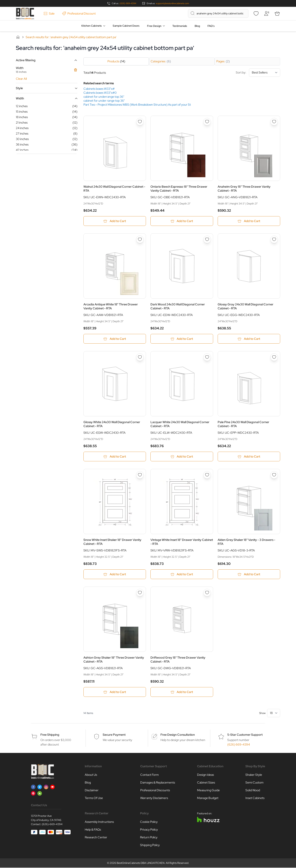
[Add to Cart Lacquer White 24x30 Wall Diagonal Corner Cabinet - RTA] (182, 457)
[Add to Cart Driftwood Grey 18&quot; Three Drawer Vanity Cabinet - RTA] (182, 692)
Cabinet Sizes (206, 783)
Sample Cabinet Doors (126, 26)
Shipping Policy (150, 845)
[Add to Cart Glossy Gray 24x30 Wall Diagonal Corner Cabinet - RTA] (249, 339)
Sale (49, 14)
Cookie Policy (149, 822)
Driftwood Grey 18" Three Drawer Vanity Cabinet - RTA (178, 660)
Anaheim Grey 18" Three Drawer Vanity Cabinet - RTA (244, 189)
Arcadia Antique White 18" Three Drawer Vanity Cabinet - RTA (111, 307)
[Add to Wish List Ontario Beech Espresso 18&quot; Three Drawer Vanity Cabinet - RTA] (207, 122)
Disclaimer (92, 791)
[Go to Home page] (25, 14)
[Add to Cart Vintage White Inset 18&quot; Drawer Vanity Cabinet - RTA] (182, 574)
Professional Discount (79, 14)
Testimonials (180, 26)
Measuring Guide (208, 791)
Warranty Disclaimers (154, 798)
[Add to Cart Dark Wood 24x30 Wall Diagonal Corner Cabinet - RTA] (182, 339)
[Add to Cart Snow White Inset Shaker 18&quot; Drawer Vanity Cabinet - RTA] (115, 574)
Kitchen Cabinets (92, 26)
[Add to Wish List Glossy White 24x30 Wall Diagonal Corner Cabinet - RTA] (140, 357)
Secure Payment (114, 735)
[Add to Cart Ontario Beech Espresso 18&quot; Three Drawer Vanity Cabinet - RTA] (182, 221)
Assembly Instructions (99, 822)
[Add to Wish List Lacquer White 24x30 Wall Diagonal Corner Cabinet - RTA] (207, 357)
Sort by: (258, 73)
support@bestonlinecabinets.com (172, 3)
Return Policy (149, 838)
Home (18, 37)
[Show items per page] (274, 713)
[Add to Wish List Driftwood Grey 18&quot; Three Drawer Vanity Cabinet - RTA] (207, 593)
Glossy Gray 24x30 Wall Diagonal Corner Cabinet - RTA (246, 307)
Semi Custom (254, 783)
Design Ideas (205, 775)
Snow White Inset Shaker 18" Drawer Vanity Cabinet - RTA (112, 542)
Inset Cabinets (255, 798)
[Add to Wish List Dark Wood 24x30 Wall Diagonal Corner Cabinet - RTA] (207, 239)
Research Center (96, 838)
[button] (47, 60)
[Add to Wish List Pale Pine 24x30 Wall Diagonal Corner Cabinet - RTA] (274, 357)
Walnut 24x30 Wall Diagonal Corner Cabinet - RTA (114, 189)
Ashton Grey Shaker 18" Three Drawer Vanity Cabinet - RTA (114, 660)
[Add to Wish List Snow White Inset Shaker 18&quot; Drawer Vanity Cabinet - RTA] (140, 475)
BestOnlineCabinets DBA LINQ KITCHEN (141, 863)
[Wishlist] (256, 13)
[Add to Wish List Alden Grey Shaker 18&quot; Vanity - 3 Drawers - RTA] (274, 475)
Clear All (21, 79)
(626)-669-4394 (52, 825)
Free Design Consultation (178, 735)
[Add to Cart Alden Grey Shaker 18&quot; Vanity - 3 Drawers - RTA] (249, 574)
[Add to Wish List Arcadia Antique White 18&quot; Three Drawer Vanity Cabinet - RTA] (140, 239)
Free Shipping (50, 735)
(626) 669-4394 (128, 3)
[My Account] (267, 13)
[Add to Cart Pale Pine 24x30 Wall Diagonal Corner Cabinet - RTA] (249, 457)
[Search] (193, 13)
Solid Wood (253, 791)
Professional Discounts (155, 791)
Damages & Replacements (158, 783)
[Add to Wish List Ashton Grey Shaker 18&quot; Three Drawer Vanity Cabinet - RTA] (140, 593)
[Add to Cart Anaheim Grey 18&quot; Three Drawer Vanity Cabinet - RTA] (249, 221)
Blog (197, 26)
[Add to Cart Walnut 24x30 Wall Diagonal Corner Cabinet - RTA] (115, 221)
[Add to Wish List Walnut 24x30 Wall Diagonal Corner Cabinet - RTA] (140, 122)
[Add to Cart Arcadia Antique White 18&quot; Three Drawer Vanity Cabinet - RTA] (115, 339)
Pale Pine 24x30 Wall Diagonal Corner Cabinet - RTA (243, 424)
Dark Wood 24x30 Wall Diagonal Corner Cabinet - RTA (178, 307)
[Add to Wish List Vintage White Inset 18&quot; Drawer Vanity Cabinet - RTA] (207, 475)
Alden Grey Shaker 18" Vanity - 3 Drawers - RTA (246, 542)
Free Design (154, 26)
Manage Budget (208, 798)
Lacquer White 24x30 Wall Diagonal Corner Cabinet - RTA (180, 424)
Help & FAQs (93, 830)
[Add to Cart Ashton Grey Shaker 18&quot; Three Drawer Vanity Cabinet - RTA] (115, 692)
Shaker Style (254, 775)
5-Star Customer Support (245, 735)
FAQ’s (211, 26)
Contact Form (150, 775)
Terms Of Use (94, 798)
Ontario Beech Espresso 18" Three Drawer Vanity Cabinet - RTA (179, 189)
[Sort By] (265, 73)
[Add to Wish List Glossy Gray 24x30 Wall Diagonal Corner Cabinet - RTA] (274, 239)
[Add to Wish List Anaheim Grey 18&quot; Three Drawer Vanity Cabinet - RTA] (274, 122)
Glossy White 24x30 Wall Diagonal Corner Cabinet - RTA (112, 424)
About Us (91, 775)
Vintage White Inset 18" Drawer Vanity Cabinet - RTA (182, 542)
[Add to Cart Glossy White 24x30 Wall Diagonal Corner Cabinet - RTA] (115, 457)
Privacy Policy (149, 830)
